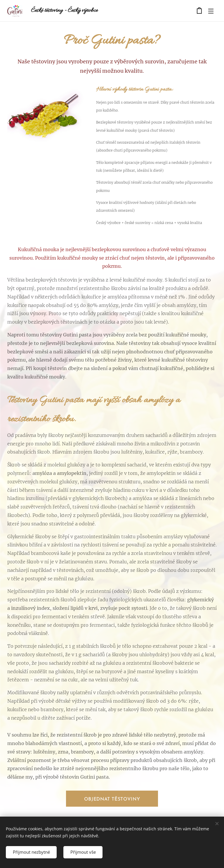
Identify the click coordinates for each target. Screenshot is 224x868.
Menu (211, 11)
